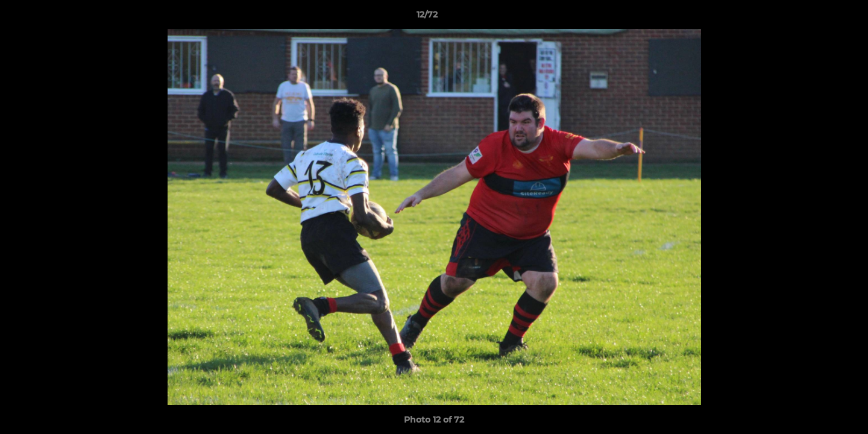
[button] (817, 17)
